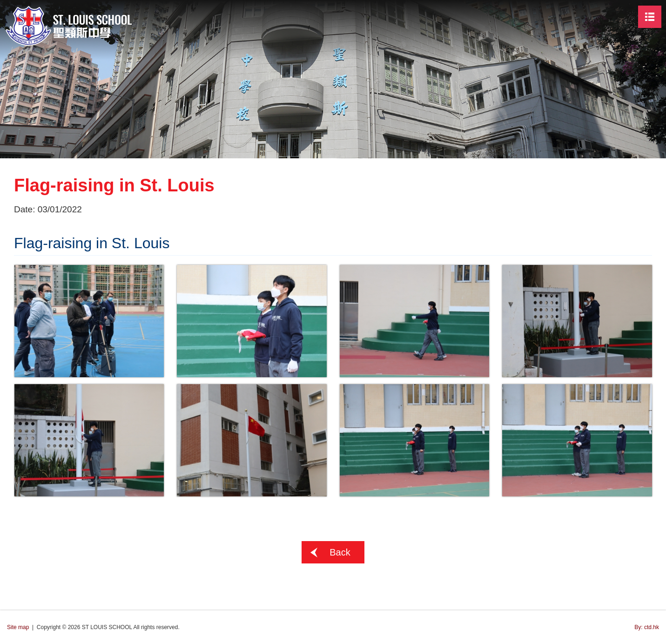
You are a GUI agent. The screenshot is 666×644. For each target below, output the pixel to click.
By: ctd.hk (647, 627)
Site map (18, 627)
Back (340, 552)
